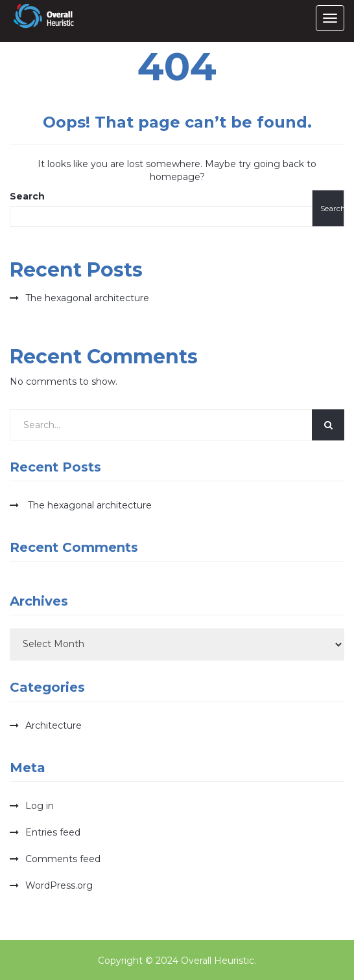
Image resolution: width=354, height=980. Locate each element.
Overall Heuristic (218, 961)
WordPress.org (59, 885)
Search (27, 196)
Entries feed (53, 832)
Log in (40, 806)
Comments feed (63, 859)
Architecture (53, 725)
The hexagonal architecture (87, 298)
